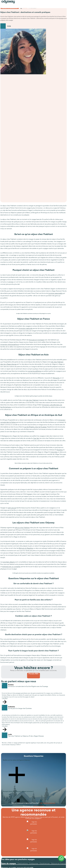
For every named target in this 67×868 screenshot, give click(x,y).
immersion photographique (10, 344)
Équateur (60, 450)
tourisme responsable (55, 293)
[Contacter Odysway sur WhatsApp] (61, 858)
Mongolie (56, 378)
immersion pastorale (25, 328)
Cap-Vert (36, 438)
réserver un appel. (39, 806)
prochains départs (9, 562)
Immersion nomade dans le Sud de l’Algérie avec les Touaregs (28, 687)
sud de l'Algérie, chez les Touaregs (35, 427)
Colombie (54, 452)
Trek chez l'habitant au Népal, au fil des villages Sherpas (26, 736)
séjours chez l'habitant (22, 528)
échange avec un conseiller (11, 567)
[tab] (9, 864)
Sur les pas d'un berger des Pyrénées (20, 709)
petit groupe (12, 508)
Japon (60, 548)
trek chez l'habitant (32, 400)
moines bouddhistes (34, 371)
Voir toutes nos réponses (48, 803)
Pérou (21, 447)
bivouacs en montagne (37, 340)
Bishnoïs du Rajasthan (26, 548)
